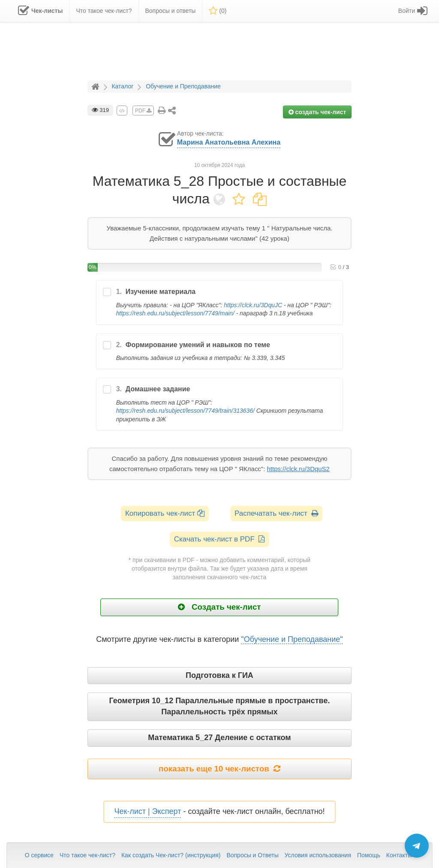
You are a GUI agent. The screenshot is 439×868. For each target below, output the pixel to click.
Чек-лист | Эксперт (147, 811)
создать (317, 112)
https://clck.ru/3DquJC (253, 305)
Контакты (399, 855)
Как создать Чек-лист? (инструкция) (171, 855)
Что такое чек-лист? (87, 855)
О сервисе (39, 855)
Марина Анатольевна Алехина (229, 142)
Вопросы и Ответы (252, 855)
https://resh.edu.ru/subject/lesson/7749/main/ (175, 313)
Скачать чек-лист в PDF (220, 539)
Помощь (369, 855)
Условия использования (318, 855)
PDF (143, 111)
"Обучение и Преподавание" (292, 639)
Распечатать (276, 513)
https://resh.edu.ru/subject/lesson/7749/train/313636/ (185, 411)
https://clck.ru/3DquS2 (298, 469)
